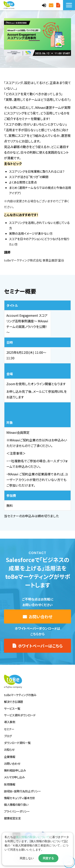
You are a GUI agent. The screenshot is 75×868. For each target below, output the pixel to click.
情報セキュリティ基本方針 (20, 798)
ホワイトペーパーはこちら (40, 646)
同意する (48, 858)
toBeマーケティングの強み (20, 695)
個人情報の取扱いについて (33, 837)
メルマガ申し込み (14, 777)
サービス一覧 (12, 708)
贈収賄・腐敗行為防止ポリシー (22, 791)
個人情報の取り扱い (16, 804)
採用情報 (10, 784)
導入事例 (10, 722)
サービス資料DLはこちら (59, 5)
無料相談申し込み (15, 770)
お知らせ (9, 749)
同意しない (27, 858)
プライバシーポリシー (17, 811)
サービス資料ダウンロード (20, 715)
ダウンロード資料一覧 (17, 743)
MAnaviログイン (44, 5)
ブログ (8, 736)
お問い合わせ (51, 5)
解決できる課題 (13, 702)
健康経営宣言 (12, 818)
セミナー (9, 729)
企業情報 (10, 757)
